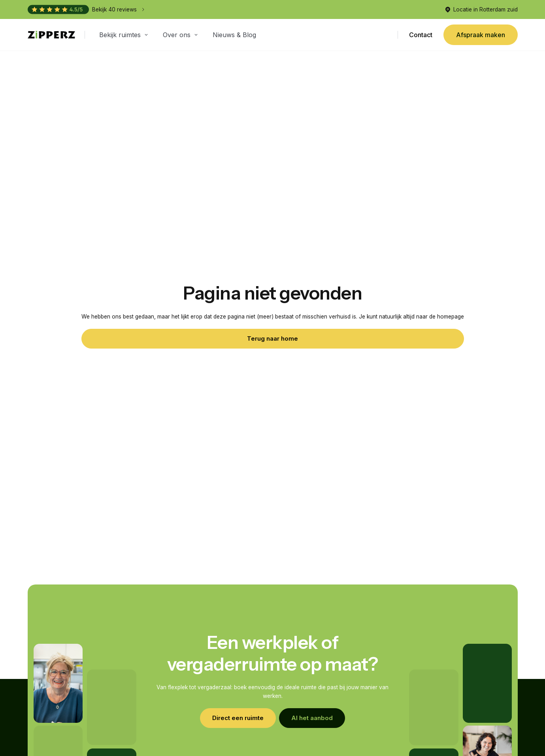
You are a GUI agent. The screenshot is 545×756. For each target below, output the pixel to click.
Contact (421, 35)
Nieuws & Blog (234, 35)
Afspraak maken (481, 35)
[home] (51, 35)
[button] (125, 35)
